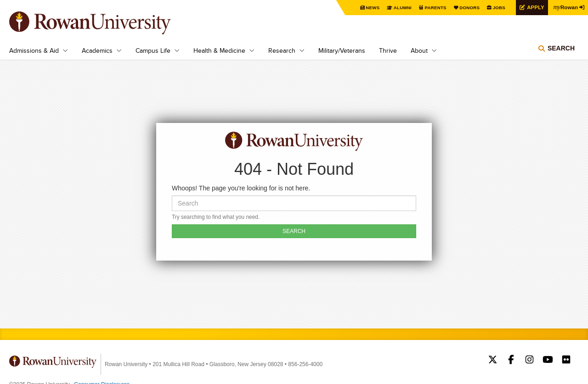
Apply (534, 7)
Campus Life (153, 50)
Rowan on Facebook (511, 361)
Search (561, 48)
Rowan (565, 7)
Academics (97, 50)
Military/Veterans (342, 50)
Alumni (400, 8)
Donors (467, 8)
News (370, 8)
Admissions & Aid (34, 50)
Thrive (388, 50)
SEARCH (294, 231)
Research (282, 50)
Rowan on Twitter (493, 361)
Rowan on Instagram (529, 361)
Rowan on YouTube (548, 361)
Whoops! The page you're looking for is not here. (241, 188)
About (419, 50)
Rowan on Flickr (566, 361)
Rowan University (103, 23)
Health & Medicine (219, 50)
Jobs (497, 8)
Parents (433, 8)
